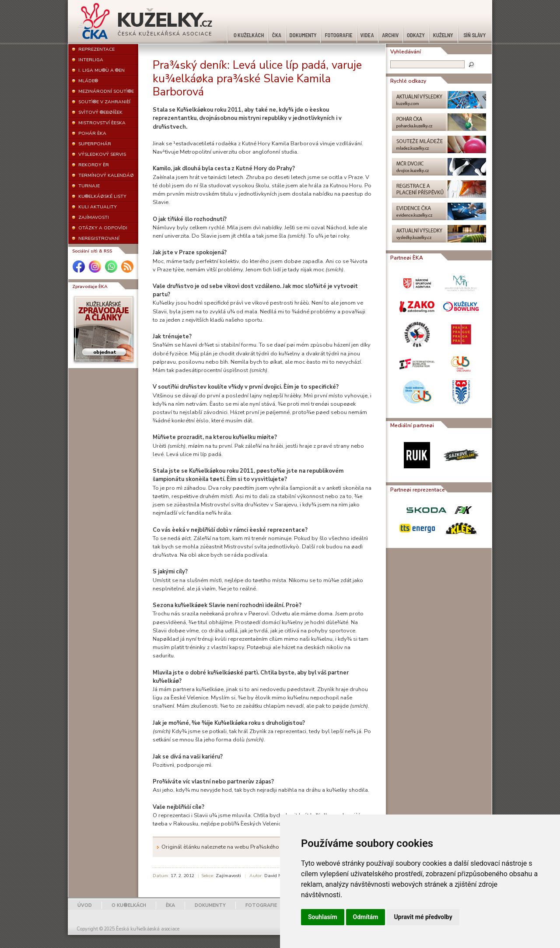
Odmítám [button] (366, 917)
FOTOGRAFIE (261, 905)
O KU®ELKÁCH (129, 905)
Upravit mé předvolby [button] (423, 917)
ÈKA (170, 905)
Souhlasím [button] (323, 917)
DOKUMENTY (210, 905)
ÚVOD (85, 905)
